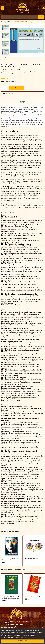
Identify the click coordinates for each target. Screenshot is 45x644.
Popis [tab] (22, 103)
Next (5, 57)
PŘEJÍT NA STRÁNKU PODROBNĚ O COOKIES (18, 635)
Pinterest (12, 94)
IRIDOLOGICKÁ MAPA (32, 559)
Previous (5, 23)
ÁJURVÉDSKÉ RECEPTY (32, 597)
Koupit (16, 88)
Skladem (14, 81)
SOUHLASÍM (23, 641)
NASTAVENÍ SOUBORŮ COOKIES (14, 637)
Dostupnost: (5, 81)
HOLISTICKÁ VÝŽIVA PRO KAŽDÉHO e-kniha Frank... (11, 598)
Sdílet (7, 94)
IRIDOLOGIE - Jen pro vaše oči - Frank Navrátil (12, 559)
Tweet (9, 94)
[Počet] (4, 88)
